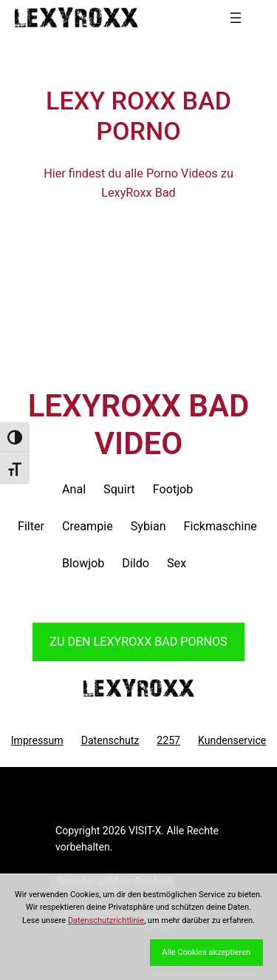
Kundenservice (232, 740)
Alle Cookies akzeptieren (206, 952)
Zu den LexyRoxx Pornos (138, 642)
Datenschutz (110, 740)
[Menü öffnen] (236, 18)
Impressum (37, 740)
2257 (168, 740)
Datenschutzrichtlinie (106, 920)
